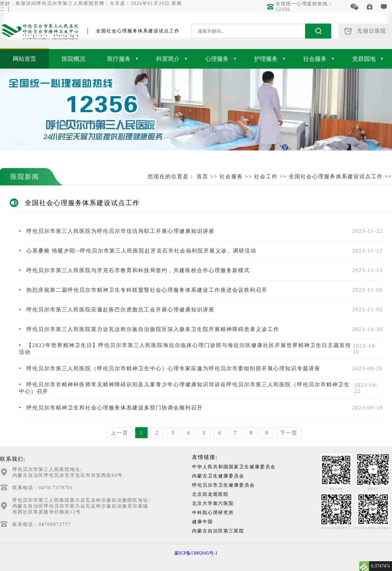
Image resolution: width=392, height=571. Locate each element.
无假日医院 (365, 31)
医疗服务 (123, 59)
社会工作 (266, 176)
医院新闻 (25, 177)
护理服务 (270, 59)
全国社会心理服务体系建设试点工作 (336, 176)
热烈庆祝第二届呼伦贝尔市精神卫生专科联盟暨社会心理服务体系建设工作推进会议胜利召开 (143, 290)
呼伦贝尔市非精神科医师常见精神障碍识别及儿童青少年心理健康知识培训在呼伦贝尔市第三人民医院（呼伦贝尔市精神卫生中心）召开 (184, 388)
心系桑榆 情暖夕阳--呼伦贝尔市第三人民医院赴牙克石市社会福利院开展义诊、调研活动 (138, 251)
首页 (203, 176)
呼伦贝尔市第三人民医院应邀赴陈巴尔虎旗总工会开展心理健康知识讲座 (117, 310)
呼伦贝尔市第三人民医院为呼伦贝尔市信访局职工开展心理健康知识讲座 (117, 231)
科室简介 (172, 59)
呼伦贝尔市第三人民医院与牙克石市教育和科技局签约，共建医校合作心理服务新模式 (134, 270)
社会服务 (319, 59)
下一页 (289, 433)
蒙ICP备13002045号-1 (196, 553)
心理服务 (221, 59)
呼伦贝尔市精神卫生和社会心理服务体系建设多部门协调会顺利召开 (111, 408)
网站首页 (24, 59)
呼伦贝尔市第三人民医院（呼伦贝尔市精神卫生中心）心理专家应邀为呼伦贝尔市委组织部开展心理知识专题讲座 (170, 368)
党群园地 (368, 59)
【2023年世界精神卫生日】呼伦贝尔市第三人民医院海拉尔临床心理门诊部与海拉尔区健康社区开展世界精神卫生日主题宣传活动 (185, 349)
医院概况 (73, 59)
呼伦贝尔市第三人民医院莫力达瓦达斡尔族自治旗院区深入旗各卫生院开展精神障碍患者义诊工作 (149, 329)
